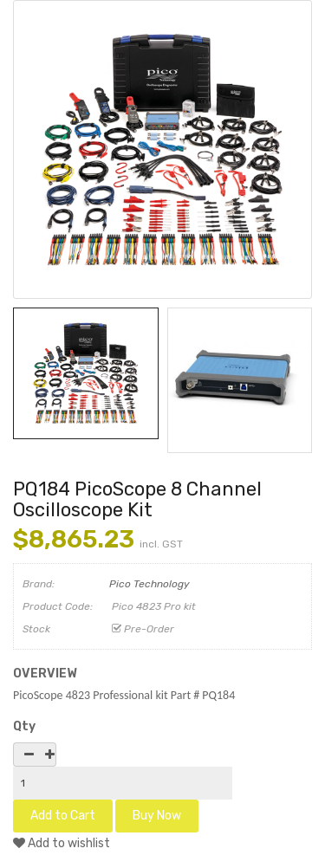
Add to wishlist (62, 843)
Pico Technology (149, 584)
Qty (24, 726)
